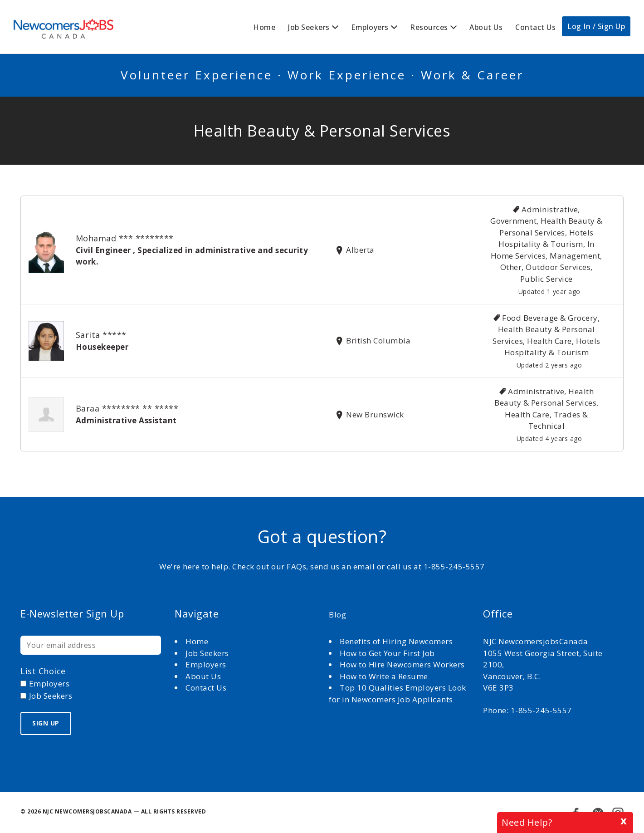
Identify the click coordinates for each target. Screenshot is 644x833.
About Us (486, 27)
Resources (429, 27)
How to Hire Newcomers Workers (402, 664)
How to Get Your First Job (387, 653)
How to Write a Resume (384, 676)
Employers (370, 27)
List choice (43, 671)
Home (264, 27)
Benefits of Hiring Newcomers (396, 641)
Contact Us (535, 27)
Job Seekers (309, 27)
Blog (337, 615)
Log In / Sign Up (596, 26)
